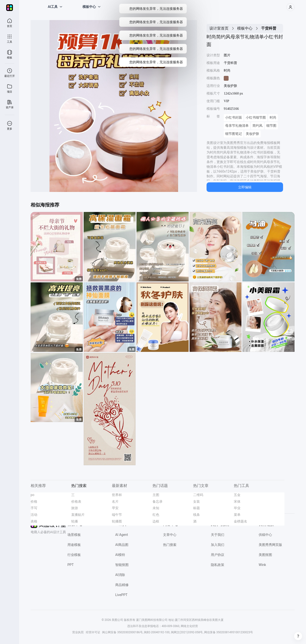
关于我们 (218, 535)
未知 (156, 508)
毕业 (237, 508)
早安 (115, 508)
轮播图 (117, 521)
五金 (237, 495)
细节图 (271, 126)
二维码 (198, 495)
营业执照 (78, 632)
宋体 (237, 501)
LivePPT (121, 595)
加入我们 (218, 545)
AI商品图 (122, 545)
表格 (34, 521)
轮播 (75, 521)
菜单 (237, 515)
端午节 (117, 515)
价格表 (76, 501)
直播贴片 (78, 515)
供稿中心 (265, 535)
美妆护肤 (252, 134)
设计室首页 (219, 28)
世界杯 (117, 495)
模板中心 (245, 28)
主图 (156, 495)
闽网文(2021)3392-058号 (187, 632)
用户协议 (218, 555)
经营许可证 (93, 632)
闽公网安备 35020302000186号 (122, 632)
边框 (156, 521)
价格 (34, 501)
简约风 (257, 126)
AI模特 (120, 555)
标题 (197, 508)
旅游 (75, 508)
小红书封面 (234, 118)
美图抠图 (265, 555)
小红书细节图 (256, 118)
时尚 (273, 118)
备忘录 (158, 501)
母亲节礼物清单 (237, 126)
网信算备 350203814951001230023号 (229, 632)
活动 (34, 515)
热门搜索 (170, 545)
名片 (115, 501)
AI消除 (120, 575)
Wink (262, 565)
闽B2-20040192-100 (157, 632)
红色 (156, 515)
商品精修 (122, 585)
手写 (34, 508)
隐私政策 (218, 565)
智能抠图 (122, 565)
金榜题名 (240, 521)
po (33, 495)
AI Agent (122, 535)
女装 (197, 501)
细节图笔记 (234, 134)
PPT (71, 565)
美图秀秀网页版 (270, 545)
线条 (197, 515)
